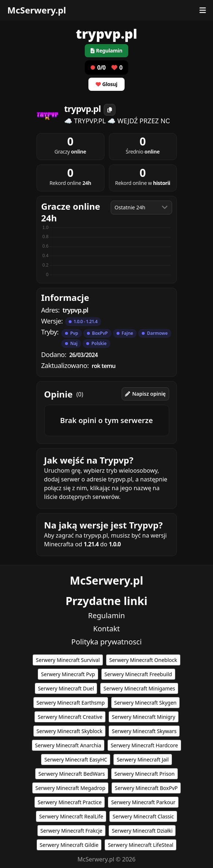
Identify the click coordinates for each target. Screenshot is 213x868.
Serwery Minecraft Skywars (144, 731)
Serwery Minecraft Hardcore (144, 745)
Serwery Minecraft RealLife (71, 816)
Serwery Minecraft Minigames (139, 688)
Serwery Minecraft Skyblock (69, 731)
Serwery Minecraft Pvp (68, 674)
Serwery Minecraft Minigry (143, 717)
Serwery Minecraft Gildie (69, 845)
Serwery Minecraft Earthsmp (71, 703)
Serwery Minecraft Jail (142, 759)
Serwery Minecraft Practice (70, 802)
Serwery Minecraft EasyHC (76, 759)
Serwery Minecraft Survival (68, 660)
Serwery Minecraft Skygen (146, 703)
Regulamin (106, 615)
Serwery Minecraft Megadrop (71, 788)
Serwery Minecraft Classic (143, 816)
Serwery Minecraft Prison (144, 774)
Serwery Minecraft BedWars (72, 774)
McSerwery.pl (37, 10)
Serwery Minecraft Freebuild (138, 674)
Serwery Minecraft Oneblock (143, 660)
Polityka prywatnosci (106, 642)
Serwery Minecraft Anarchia (68, 745)
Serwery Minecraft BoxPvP (146, 788)
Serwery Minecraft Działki (142, 831)
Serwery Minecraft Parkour (143, 802)
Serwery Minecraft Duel (66, 688)
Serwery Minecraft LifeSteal (140, 845)
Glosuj (106, 84)
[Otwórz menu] (203, 10)
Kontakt (106, 629)
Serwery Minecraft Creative (70, 717)
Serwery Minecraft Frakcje (72, 831)
